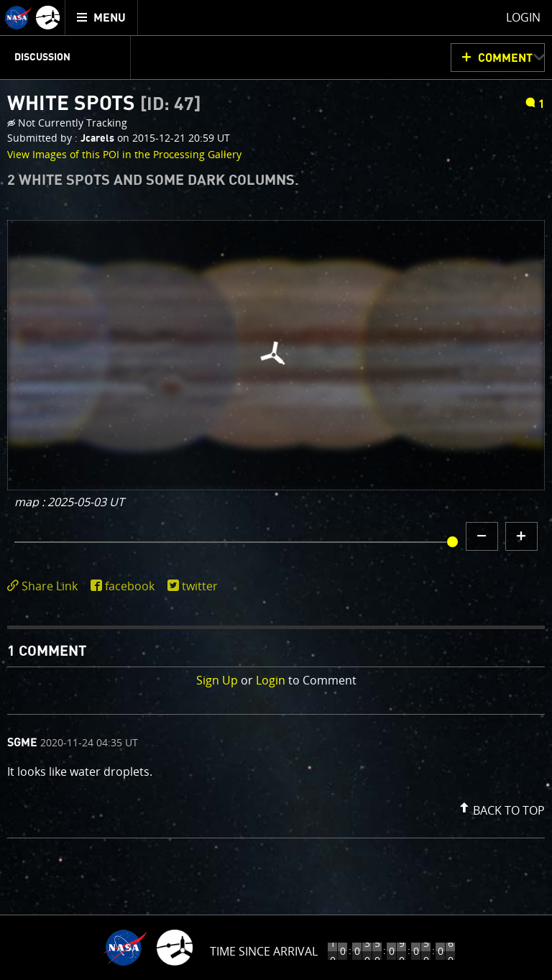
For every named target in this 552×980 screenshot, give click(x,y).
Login (271, 680)
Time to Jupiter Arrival (264, 951)
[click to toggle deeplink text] (45, 586)
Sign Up (217, 680)
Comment (505, 58)
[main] (276, 490)
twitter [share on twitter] (200, 586)
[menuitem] (102, 18)
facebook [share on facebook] (130, 586)
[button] (500, 807)
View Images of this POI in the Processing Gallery (124, 154)
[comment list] (276, 776)
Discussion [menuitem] (42, 58)
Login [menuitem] (523, 17)
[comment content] (276, 774)
